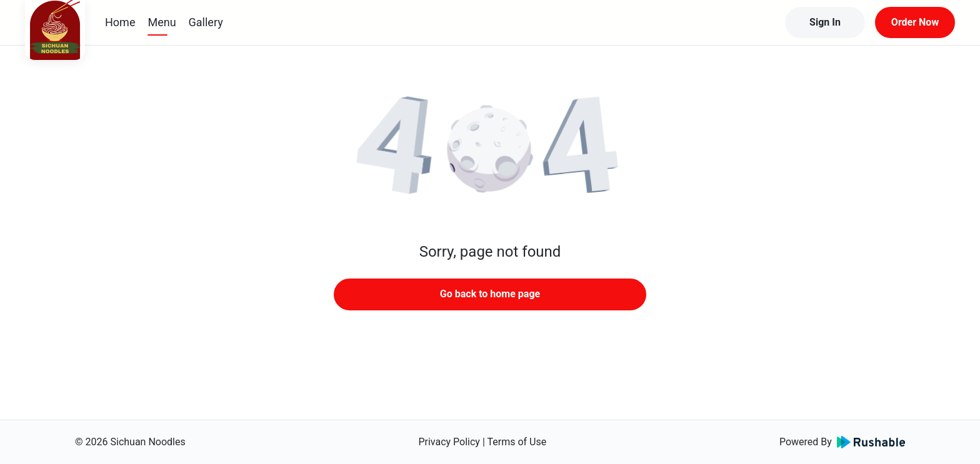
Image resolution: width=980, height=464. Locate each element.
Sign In (825, 22)
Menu (162, 22)
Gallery (206, 22)
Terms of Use (517, 442)
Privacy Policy (449, 442)
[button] (490, 150)
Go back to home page (490, 294)
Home (120, 22)
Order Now (915, 22)
